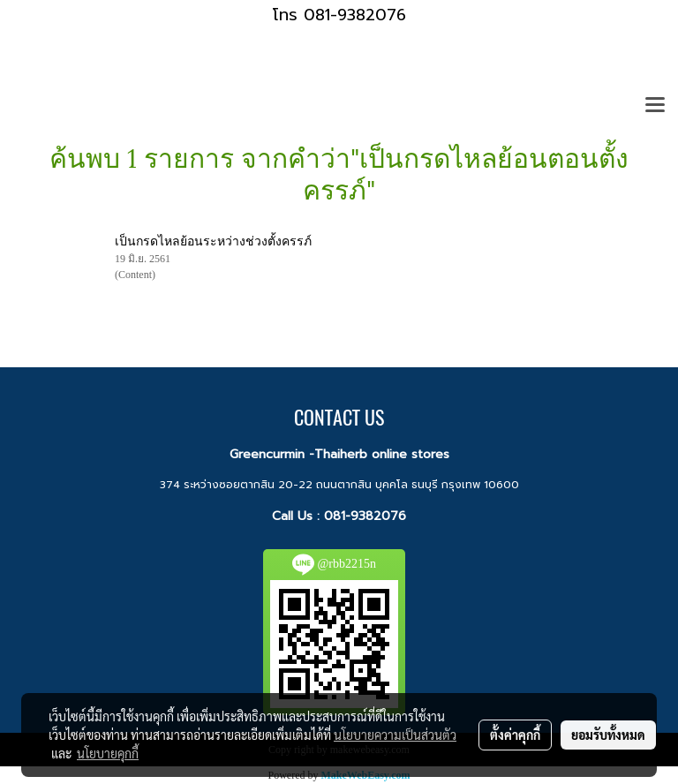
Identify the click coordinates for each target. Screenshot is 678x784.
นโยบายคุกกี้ (108, 753)
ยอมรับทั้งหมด (608, 735)
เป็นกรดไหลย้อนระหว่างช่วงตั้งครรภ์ (213, 241)
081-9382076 (365, 516)
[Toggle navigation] (655, 106)
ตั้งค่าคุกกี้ (515, 735)
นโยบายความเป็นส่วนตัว (395, 735)
